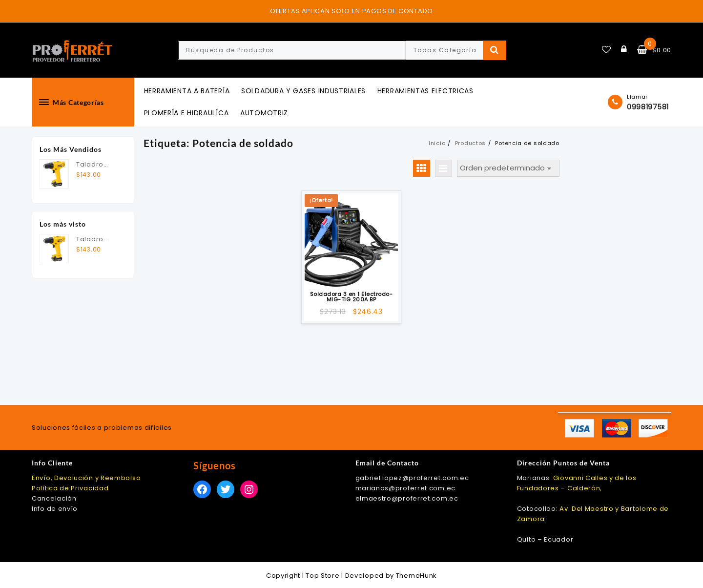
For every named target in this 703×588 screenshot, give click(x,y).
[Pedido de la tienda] (508, 168)
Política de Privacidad (70, 488)
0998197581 (648, 107)
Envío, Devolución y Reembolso (86, 478)
